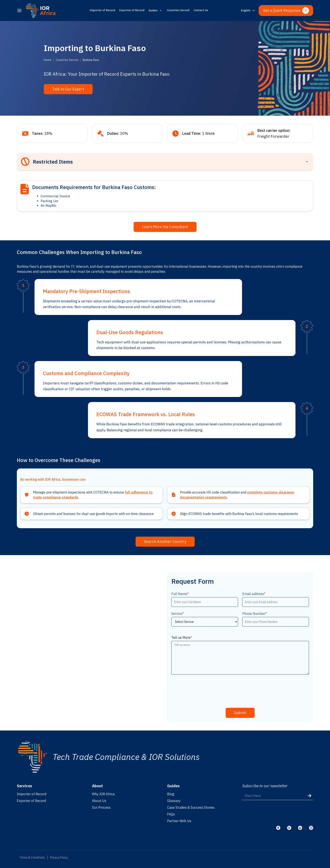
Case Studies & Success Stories (191, 807)
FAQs (171, 814)
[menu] (19, 11)
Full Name (180, 594)
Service (178, 614)
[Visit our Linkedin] (300, 828)
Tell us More (182, 638)
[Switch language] (248, 11)
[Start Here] (278, 796)
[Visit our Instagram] (311, 828)
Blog (171, 794)
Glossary (174, 801)
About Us (99, 801)
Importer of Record (102, 10)
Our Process (101, 807)
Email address (254, 594)
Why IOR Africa (103, 794)
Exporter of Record (132, 10)
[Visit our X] (289, 828)
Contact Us (201, 10)
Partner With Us (179, 821)
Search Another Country (165, 542)
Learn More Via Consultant (165, 227)
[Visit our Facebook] (278, 828)
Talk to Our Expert (68, 89)
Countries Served (178, 10)
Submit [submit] (240, 713)
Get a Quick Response (286, 11)
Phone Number (255, 614)
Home (48, 60)
